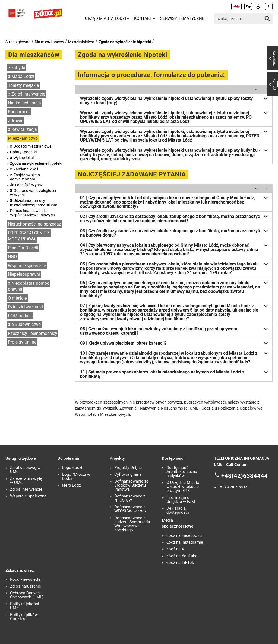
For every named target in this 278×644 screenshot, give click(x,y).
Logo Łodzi (72, 468)
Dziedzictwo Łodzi (25, 307)
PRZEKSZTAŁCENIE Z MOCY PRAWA (29, 236)
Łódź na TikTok (180, 563)
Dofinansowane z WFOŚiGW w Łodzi (131, 509)
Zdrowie (16, 121)
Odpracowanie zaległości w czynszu (33, 193)
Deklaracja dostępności (178, 510)
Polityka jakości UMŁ (25, 606)
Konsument (19, 112)
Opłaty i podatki (23, 152)
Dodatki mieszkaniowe (32, 146)
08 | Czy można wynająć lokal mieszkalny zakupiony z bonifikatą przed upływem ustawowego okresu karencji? (175, 330)
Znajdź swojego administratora (25, 177)
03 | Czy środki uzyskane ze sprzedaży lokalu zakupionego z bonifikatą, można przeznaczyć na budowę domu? (175, 232)
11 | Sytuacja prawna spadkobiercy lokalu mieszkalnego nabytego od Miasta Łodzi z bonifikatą (175, 374)
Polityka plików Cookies (24, 617)
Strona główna (18, 42)
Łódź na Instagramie (185, 542)
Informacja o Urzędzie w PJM (181, 500)
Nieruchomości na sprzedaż (34, 224)
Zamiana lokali (26, 169)
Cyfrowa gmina (128, 475)
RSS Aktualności (234, 487)
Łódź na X (175, 549)
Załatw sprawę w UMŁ (25, 470)
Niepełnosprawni (24, 274)
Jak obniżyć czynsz (26, 185)
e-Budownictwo (26, 324)
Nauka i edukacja (24, 103)
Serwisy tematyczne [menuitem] (182, 18)
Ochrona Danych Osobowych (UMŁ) (27, 595)
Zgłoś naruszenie (26, 586)
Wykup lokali (24, 158)
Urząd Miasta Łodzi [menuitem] (105, 18)
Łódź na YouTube (182, 556)
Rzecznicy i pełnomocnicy (33, 333)
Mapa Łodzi (23, 76)
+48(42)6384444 (244, 476)
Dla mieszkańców (49, 42)
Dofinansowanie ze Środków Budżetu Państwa (131, 485)
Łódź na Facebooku (184, 536)
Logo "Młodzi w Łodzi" (76, 477)
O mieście (17, 298)
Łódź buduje (20, 316)
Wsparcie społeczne (27, 266)
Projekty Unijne (22, 342)
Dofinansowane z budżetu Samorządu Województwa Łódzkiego (132, 524)
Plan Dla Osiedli (23, 248)
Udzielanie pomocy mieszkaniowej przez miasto (34, 203)
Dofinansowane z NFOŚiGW (130, 498)
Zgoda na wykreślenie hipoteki (125, 42)
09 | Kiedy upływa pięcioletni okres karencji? (175, 343)
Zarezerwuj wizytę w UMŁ (26, 481)
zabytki (18, 68)
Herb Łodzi (72, 485)
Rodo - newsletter (26, 580)
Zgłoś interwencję (28, 94)
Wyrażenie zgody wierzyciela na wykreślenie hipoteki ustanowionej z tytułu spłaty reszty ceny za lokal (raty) (175, 100)
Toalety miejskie (23, 85)
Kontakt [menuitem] (143, 18)
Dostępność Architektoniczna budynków (182, 472)
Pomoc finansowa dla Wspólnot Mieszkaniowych (32, 213)
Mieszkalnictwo (81, 42)
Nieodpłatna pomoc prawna (29, 286)
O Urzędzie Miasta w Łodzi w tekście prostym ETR (183, 487)
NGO (12, 257)
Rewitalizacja (24, 129)
